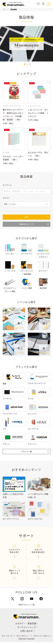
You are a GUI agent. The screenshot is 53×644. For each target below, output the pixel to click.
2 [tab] (27, 64)
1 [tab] (25, 64)
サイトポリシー (23, 638)
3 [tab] (30, 64)
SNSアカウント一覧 (27, 607)
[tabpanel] (26, 44)
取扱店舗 (33, 626)
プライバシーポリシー (42, 638)
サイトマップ (7, 638)
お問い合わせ (28, 633)
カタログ (20, 626)
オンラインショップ (28, 629)
